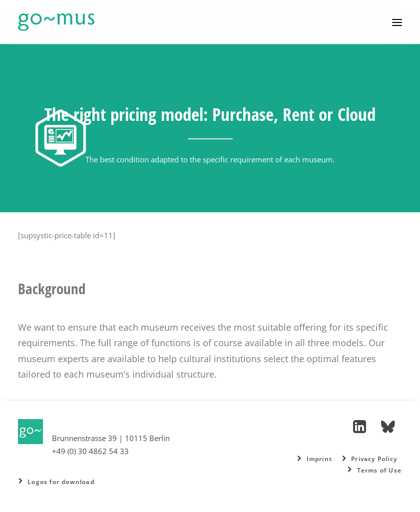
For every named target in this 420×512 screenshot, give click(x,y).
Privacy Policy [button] (370, 459)
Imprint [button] (315, 459)
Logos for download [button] (56, 482)
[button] (397, 22)
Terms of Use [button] (375, 470)
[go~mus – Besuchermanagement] (56, 22)
